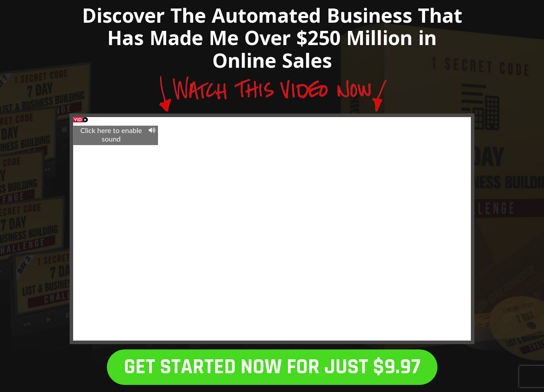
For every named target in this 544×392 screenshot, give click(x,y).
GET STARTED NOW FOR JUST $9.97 (272, 367)
